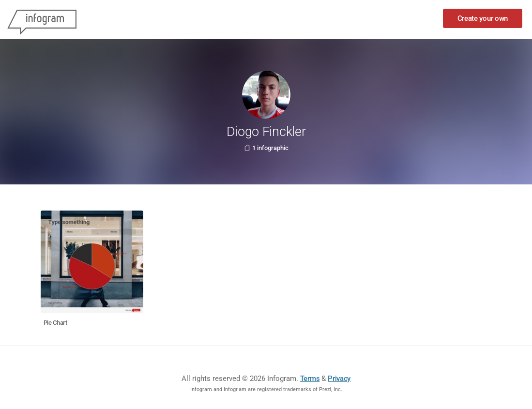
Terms (310, 379)
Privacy (339, 379)
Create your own (483, 18)
